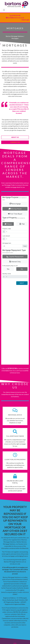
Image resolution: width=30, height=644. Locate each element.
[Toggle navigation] (4, 10)
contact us (15, 142)
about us (15, 137)
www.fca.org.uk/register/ (10, 518)
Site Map (20, 637)
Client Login (25, 20)
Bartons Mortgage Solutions (15, 36)
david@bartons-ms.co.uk (16, 18)
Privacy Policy (12, 637)
